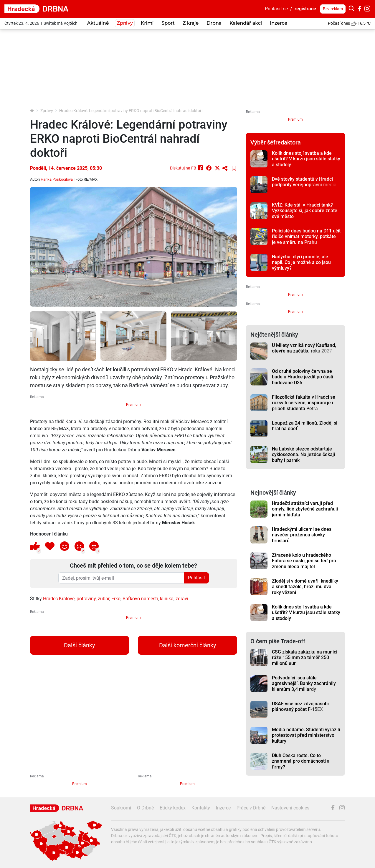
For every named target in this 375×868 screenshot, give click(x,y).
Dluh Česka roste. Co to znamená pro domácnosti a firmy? (301, 761)
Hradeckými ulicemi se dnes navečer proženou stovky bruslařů (302, 535)
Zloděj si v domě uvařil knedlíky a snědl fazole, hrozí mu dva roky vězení (305, 587)
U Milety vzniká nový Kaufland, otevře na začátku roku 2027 (304, 348)
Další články (79, 645)
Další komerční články (187, 645)
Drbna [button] (214, 23)
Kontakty (201, 808)
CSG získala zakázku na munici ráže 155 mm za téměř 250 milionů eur (305, 658)
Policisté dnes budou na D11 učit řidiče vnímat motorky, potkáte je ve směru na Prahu (306, 237)
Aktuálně (98, 23)
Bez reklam (333, 9)
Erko (116, 599)
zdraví (182, 599)
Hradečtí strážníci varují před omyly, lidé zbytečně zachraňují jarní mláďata (305, 509)
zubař (104, 599)
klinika (167, 599)
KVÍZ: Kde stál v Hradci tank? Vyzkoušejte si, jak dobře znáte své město (305, 211)
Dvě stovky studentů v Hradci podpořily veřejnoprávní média (304, 182)
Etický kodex (173, 808)
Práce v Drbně (251, 808)
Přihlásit (196, 578)
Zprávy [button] (125, 23)
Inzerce (279, 23)
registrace (305, 9)
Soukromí (121, 808)
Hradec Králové (59, 599)
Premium (133, 405)
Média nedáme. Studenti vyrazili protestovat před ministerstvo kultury (306, 735)
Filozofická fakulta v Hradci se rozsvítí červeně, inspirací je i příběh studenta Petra (304, 403)
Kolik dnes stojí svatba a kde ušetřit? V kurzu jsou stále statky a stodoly (306, 159)
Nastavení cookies (290, 808)
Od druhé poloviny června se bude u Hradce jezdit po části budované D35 (303, 377)
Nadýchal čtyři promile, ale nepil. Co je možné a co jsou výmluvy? (301, 262)
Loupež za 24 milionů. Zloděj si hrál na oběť (305, 426)
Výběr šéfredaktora (276, 142)
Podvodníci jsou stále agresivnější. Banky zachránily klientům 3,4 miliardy (304, 684)
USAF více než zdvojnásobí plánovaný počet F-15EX (300, 706)
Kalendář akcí (246, 23)
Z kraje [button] (191, 23)
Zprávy (47, 111)
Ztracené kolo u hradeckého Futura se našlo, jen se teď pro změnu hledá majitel (304, 561)
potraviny (86, 599)
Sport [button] (168, 23)
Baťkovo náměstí (140, 599)
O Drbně (145, 808)
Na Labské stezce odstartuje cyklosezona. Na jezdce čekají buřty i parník (303, 455)
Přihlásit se (276, 9)
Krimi (147, 23)
